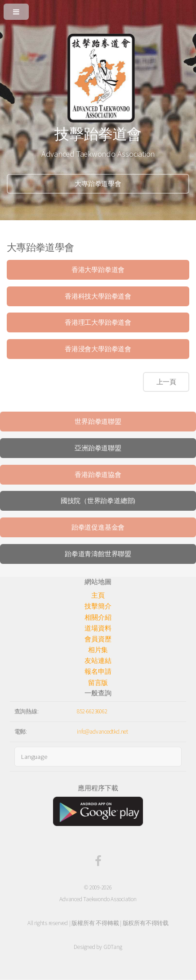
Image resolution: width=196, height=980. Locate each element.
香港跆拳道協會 (98, 475)
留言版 (98, 683)
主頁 (98, 595)
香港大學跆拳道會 (98, 270)
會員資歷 (98, 639)
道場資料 (98, 628)
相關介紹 (98, 617)
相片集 (98, 650)
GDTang (113, 947)
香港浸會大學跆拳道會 (98, 349)
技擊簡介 (98, 606)
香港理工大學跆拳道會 (98, 322)
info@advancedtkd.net (102, 732)
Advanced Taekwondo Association (98, 899)
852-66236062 (92, 711)
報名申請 (98, 671)
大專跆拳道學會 (98, 184)
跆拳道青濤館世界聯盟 (98, 554)
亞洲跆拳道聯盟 (98, 448)
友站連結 (98, 661)
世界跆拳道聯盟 (98, 422)
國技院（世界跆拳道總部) (98, 501)
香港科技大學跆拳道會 (98, 296)
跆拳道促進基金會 (98, 527)
